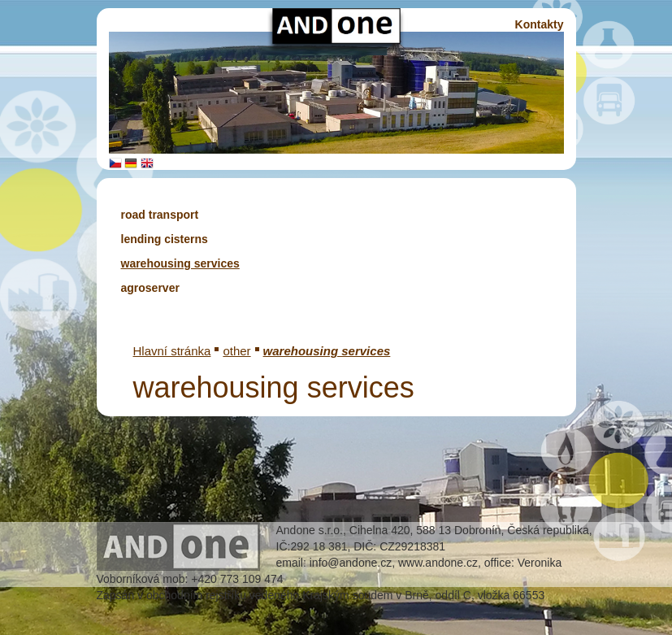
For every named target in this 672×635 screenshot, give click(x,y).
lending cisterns (165, 239)
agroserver (150, 288)
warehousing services (180, 263)
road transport (160, 215)
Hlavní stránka (172, 351)
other (236, 351)
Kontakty (540, 24)
